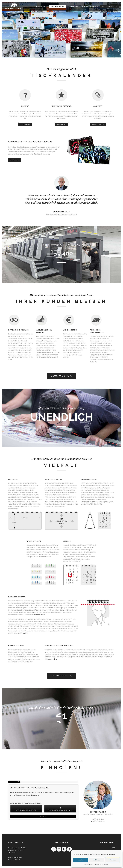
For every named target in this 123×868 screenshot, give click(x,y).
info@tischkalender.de (98, 821)
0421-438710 (53, 659)
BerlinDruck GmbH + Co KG (17, 848)
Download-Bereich (39, 615)
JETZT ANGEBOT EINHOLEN (110, 6)
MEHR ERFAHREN (25, 124)
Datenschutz (98, 864)
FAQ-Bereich (23, 633)
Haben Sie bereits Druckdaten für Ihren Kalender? (26, 803)
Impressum (105, 864)
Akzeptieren (81, 860)
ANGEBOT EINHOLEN (98, 124)
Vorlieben (113, 860)
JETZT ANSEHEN (15, 160)
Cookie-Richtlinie (89, 864)
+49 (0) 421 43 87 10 (98, 819)
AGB (113, 848)
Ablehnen (97, 860)
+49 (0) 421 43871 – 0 (15, 859)
